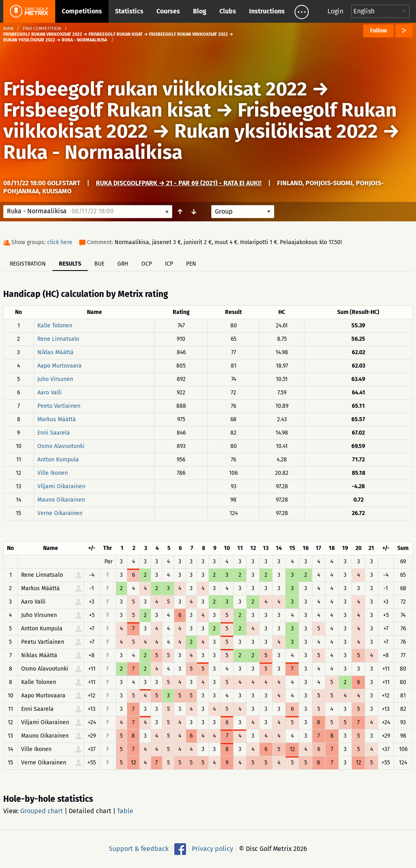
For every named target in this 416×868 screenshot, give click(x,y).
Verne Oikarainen (60, 513)
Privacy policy (212, 849)
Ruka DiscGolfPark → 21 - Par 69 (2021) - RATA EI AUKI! (179, 183)
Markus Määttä (57, 419)
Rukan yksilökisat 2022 (276, 131)
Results (70, 264)
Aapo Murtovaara (60, 366)
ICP (169, 264)
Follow (378, 31)
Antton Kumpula (58, 460)
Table (125, 811)
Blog (200, 11)
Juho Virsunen (55, 379)
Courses (168, 11)
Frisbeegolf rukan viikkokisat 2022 (155, 89)
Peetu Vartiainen (59, 406)
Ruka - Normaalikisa (93, 152)
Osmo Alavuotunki (61, 446)
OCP (147, 264)
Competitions (82, 11)
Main (9, 29)
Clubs (228, 11)
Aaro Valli (50, 393)
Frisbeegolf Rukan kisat (107, 110)
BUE (99, 264)
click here (60, 242)
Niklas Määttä (55, 352)
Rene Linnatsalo (58, 339)
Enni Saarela (54, 433)
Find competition (42, 29)
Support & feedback (139, 849)
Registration (28, 264)
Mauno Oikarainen (61, 500)
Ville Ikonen (53, 473)
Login (335, 11)
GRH (123, 264)
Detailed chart (90, 811)
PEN (191, 264)
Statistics (129, 11)
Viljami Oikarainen (61, 486)
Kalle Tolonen (55, 326)
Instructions (267, 11)
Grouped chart (42, 811)
